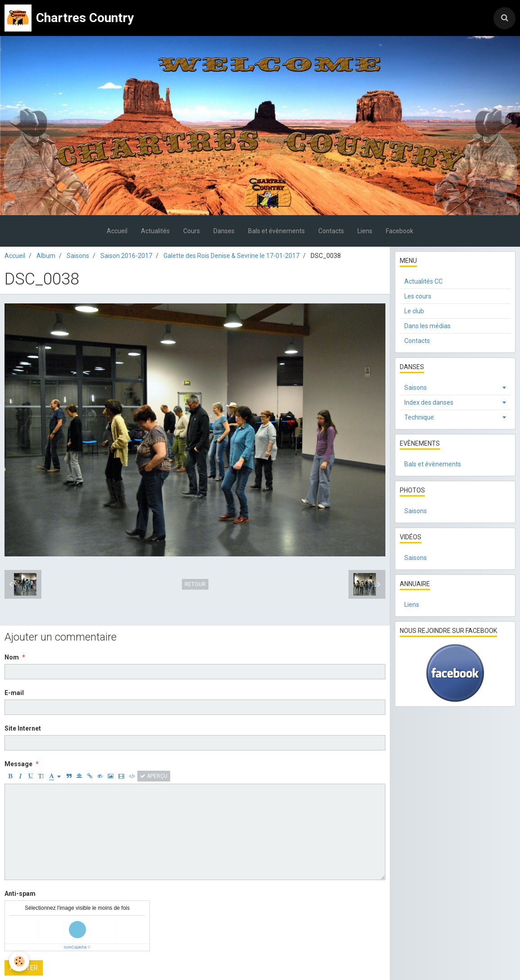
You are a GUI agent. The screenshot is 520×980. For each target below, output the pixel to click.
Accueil (117, 231)
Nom (12, 657)
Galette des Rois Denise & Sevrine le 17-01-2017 (231, 256)
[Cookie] (19, 961)
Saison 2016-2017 (126, 256)
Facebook (400, 231)
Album (46, 256)
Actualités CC (423, 281)
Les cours (418, 296)
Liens (365, 231)
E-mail (14, 693)
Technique (419, 417)
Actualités (155, 231)
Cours (192, 231)
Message (18, 764)
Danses (224, 231)
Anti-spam (20, 894)
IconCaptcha (75, 947)
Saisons (78, 256)
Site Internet (23, 728)
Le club (414, 311)
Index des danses (429, 402)
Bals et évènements (276, 231)
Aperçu (154, 776)
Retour (195, 584)
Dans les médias (427, 326)
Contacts (331, 231)
